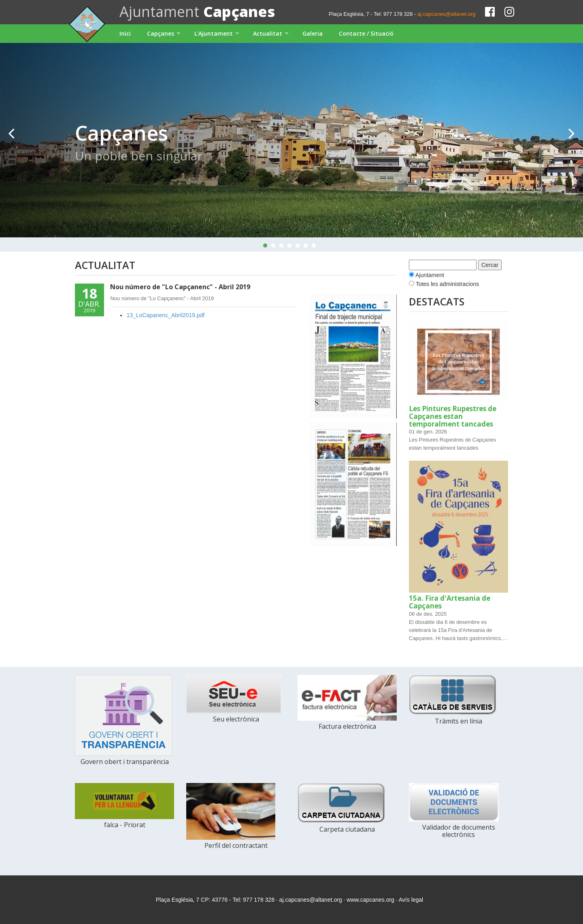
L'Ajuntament (214, 33)
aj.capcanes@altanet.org (447, 14)
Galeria (313, 33)
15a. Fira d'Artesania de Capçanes (450, 602)
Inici (125, 33)
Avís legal (411, 900)
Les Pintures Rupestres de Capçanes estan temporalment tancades (453, 416)
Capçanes (161, 33)
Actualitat (268, 33)
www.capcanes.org (370, 900)
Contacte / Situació (366, 33)
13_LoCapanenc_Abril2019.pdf (165, 315)
